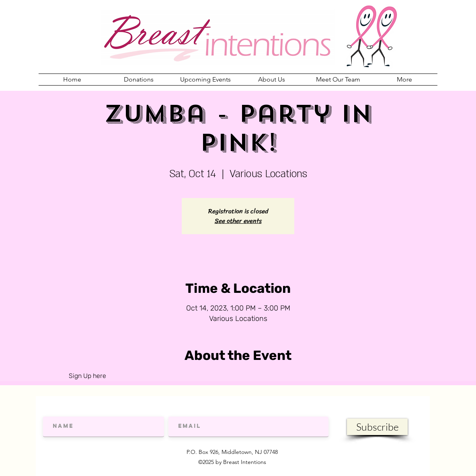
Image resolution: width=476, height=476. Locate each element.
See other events (238, 221)
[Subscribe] (377, 427)
